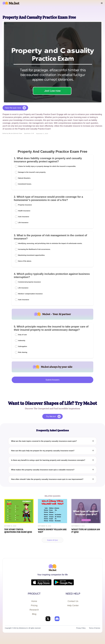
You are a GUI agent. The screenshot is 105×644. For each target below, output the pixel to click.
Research (34, 610)
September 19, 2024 (45, 526)
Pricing (34, 605)
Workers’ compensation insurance (30, 294)
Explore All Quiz (53, 540)
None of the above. (25, 261)
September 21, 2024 (78, 526)
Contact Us (73, 601)
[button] (102, 3)
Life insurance (23, 223)
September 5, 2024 (42, 134)
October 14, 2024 (10, 526)
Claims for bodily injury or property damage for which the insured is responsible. (47, 166)
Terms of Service (95, 628)
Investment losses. (25, 184)
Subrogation (23, 346)
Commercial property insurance (29, 282)
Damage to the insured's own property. (32, 172)
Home (34, 601)
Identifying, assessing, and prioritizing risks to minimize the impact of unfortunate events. (50, 243)
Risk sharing (23, 352)
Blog (34, 614)
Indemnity (22, 341)
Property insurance (25, 205)
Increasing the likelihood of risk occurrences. (34, 249)
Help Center (73, 605)
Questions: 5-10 (29, 133)
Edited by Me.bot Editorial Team (12, 133)
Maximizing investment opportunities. (32, 255)
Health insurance (24, 211)
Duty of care (22, 335)
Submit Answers (52, 380)
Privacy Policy (81, 628)
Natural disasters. (24, 178)
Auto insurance (24, 217)
